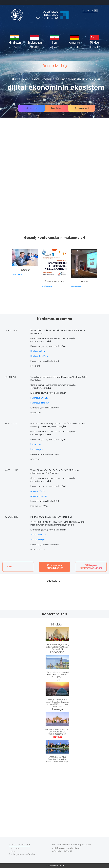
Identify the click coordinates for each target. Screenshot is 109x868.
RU (84, 11)
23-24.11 (55, 47)
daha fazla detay (17, 275)
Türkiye (94, 43)
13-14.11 (15, 47)
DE (92, 11)
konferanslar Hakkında (19, 845)
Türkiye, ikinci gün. (38, 540)
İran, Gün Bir (36, 444)
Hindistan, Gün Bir (38, 351)
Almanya (74, 43)
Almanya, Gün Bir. (38, 491)
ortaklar (12, 851)
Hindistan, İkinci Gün (39, 356)
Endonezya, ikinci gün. (40, 403)
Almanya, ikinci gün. (39, 496)
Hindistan (15, 43)
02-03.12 (74, 47)
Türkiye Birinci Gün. (39, 535)
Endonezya (35, 43)
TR (96, 11)
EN (88, 11)
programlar (14, 848)
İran (55, 43)
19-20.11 (35, 47)
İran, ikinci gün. (37, 449)
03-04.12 (94, 47)
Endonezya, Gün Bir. (39, 398)
